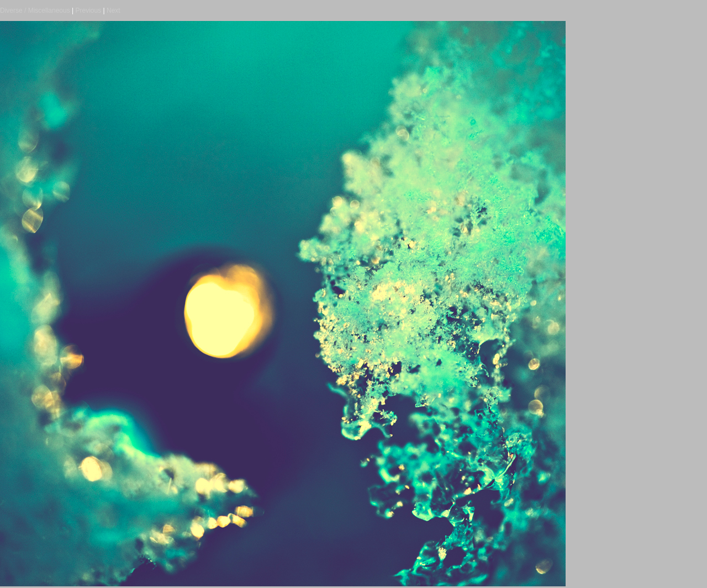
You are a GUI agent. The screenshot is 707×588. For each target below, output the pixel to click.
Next (114, 10)
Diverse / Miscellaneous (35, 10)
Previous (89, 10)
